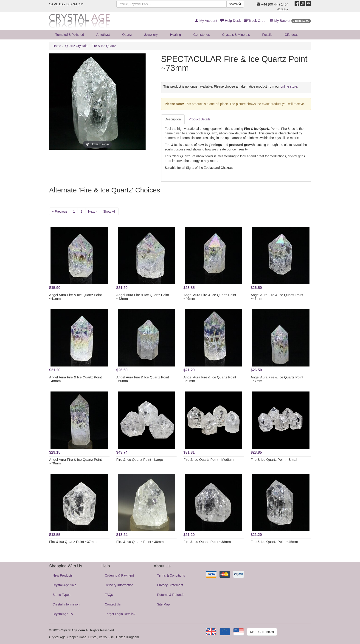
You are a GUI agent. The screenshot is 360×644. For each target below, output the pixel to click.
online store (289, 86)
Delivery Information (119, 585)
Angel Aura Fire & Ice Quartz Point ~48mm (75, 379)
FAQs (109, 595)
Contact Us (113, 604)
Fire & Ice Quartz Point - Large (140, 459)
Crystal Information (66, 604)
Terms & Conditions (171, 575)
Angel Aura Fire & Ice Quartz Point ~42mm (143, 297)
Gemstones (202, 35)
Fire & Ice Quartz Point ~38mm (140, 542)
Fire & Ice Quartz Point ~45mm (274, 542)
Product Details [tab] (200, 119)
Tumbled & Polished (70, 35)
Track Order (255, 21)
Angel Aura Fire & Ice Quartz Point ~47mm (277, 297)
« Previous (60, 211)
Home (57, 46)
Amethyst (103, 35)
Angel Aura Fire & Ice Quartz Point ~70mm (75, 461)
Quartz (127, 35)
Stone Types (62, 595)
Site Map (163, 604)
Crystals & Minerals (236, 35)
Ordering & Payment (120, 575)
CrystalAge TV (63, 614)
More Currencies (262, 632)
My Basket (290, 21)
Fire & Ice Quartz (104, 46)
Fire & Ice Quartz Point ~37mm (73, 542)
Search (235, 4)
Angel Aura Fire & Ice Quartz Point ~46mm (210, 297)
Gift (292, 35)
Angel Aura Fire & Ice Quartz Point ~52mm (210, 379)
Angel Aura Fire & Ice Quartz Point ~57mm (277, 379)
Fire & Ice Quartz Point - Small (274, 459)
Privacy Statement (170, 585)
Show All (109, 211)
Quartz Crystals (76, 46)
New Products (63, 575)
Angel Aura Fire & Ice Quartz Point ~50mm (143, 379)
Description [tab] (173, 119)
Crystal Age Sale (65, 585)
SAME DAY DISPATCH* (66, 4)
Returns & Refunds (171, 595)
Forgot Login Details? (120, 614)
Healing (176, 35)
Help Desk (231, 21)
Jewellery (151, 35)
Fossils (267, 35)
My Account (206, 21)
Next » (93, 211)
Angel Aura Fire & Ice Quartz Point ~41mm (75, 297)
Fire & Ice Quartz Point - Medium (208, 459)
